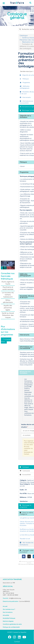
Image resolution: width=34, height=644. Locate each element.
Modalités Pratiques (9, 618)
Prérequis (24, 79)
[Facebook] (24, 556)
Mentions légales (8, 621)
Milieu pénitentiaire (8, 301)
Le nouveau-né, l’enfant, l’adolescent (8, 295)
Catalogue (24, 36)
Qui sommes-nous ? (9, 609)
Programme (25, 83)
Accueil (5, 606)
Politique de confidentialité (11, 627)
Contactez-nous (6, 340)
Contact (17, 642)
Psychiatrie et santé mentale (8, 288)
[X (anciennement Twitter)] (29, 556)
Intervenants (25, 97)
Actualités (6, 615)
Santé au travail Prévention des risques (8, 315)
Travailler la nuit (25, 539)
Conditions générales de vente (12, 624)
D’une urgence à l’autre (8, 283)
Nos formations (8, 612)
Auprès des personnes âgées (8, 308)
